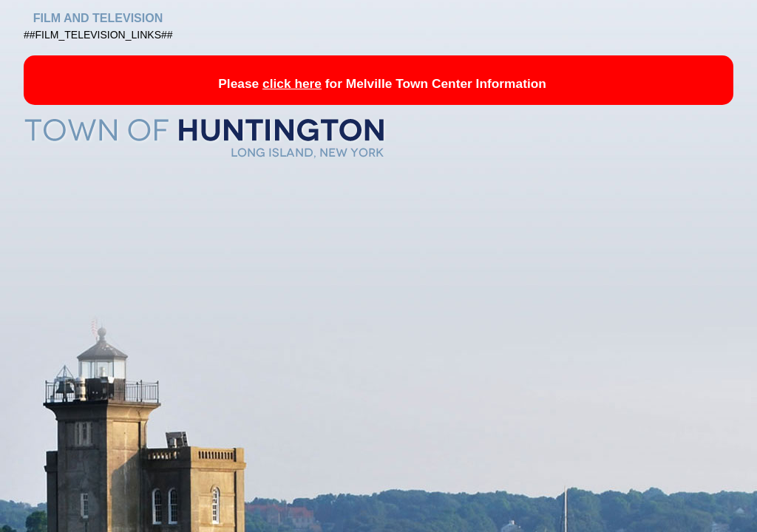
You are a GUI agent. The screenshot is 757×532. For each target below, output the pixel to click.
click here (292, 83)
